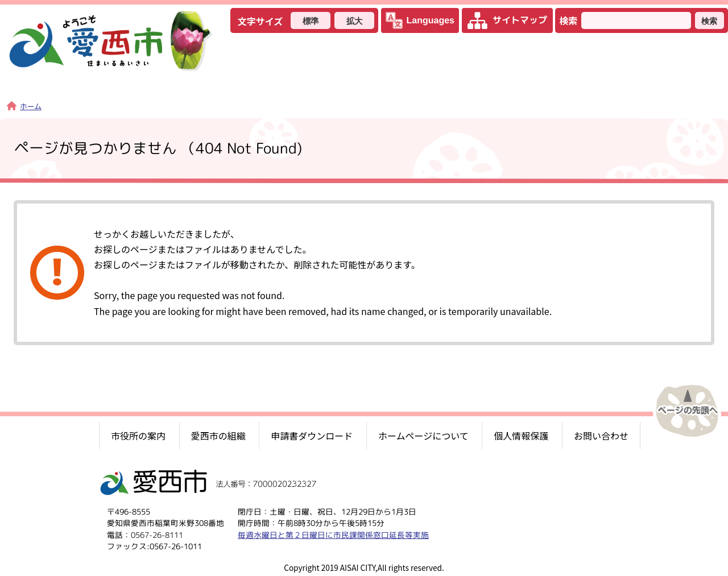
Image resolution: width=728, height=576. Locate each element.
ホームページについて (423, 436)
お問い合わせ (601, 436)
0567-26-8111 (157, 535)
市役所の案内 (138, 436)
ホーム (24, 106)
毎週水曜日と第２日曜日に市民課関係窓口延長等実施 (333, 535)
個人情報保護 (521, 436)
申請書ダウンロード (312, 436)
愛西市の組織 (218, 436)
